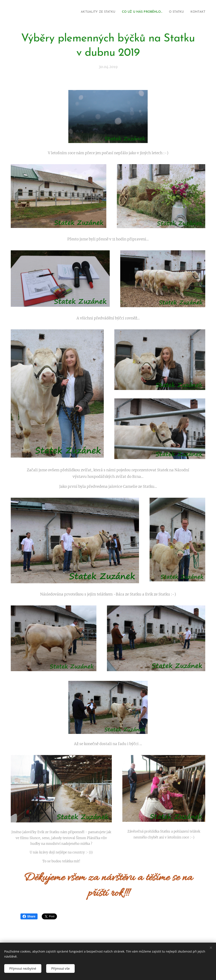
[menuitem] (87, 12)
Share (29, 916)
